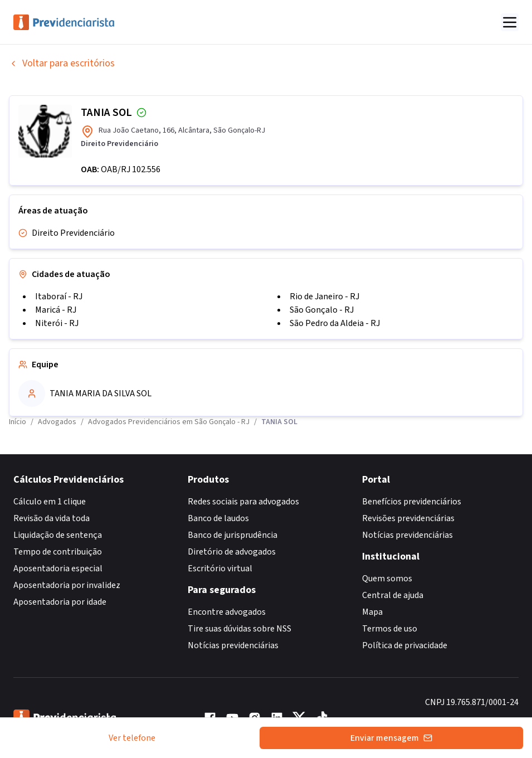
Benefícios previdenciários (412, 502)
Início (18, 422)
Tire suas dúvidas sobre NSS (240, 629)
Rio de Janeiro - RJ (324, 297)
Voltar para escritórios (62, 63)
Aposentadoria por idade (60, 602)
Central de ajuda (393, 595)
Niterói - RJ (57, 323)
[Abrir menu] (510, 22)
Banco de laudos (218, 518)
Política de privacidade (405, 645)
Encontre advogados (227, 612)
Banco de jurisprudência (233, 535)
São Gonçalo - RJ (322, 310)
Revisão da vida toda (52, 518)
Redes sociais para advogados (243, 502)
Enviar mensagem (391, 738)
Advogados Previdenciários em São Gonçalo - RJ (169, 422)
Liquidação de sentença (58, 535)
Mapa (372, 612)
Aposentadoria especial (58, 568)
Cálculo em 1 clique (50, 502)
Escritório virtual (220, 568)
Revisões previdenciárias (408, 518)
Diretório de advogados (232, 552)
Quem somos (387, 579)
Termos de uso (390, 629)
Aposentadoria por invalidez (67, 585)
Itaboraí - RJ (59, 297)
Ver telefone (132, 738)
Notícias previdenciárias (233, 645)
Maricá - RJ (56, 310)
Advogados (57, 422)
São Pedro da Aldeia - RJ (335, 323)
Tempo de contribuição (58, 552)
